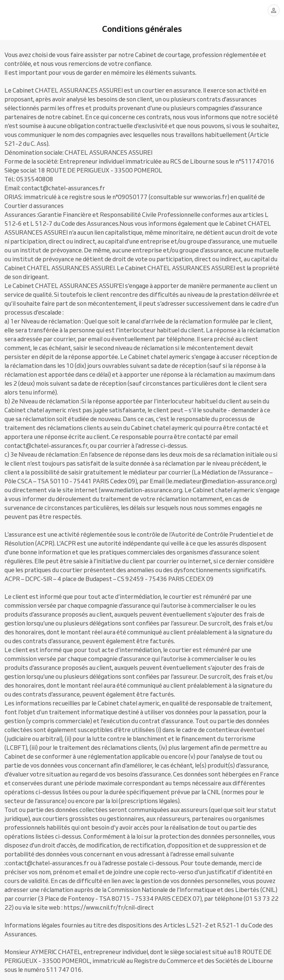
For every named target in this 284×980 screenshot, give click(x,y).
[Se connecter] (274, 10)
